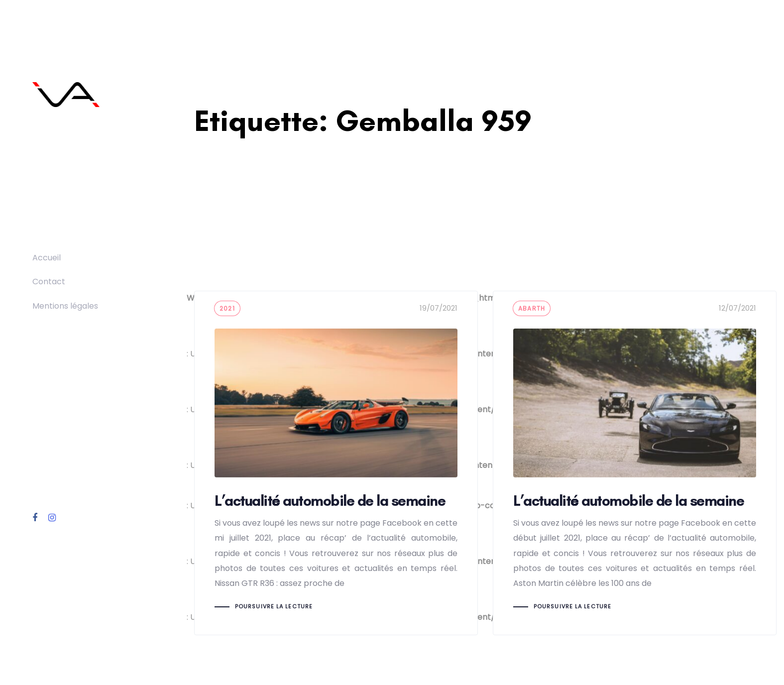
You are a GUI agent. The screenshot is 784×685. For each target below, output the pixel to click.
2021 (227, 308)
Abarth (532, 308)
